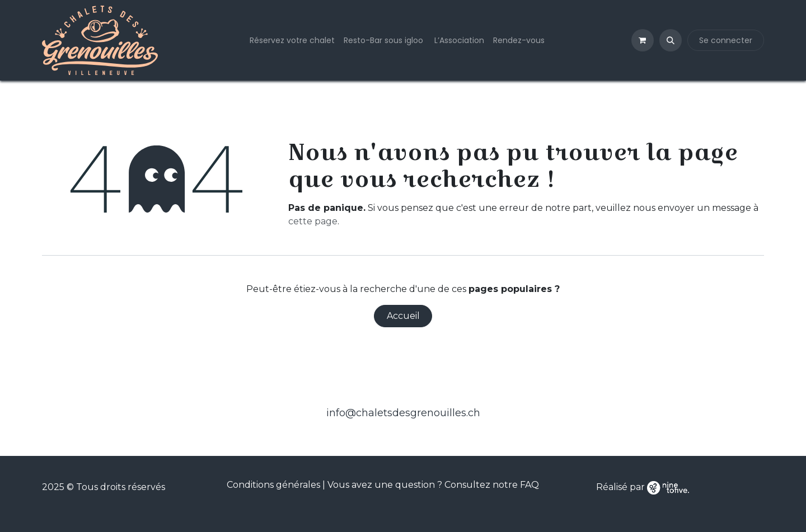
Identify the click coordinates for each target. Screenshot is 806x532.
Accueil (403, 316)
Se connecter (726, 40)
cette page (313, 221)
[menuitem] (292, 41)
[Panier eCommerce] (643, 40)
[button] (671, 40)
